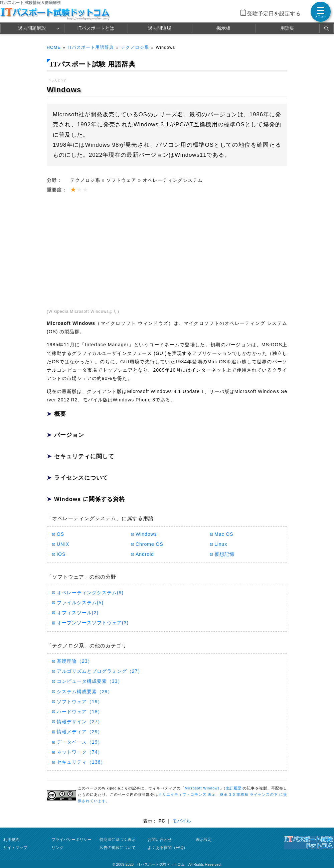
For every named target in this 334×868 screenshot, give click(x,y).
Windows (146, 534)
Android (145, 554)
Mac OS (224, 534)
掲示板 (223, 28)
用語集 (287, 28)
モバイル (182, 821)
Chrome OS (149, 544)
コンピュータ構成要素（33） (90, 681)
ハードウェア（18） (80, 712)
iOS (61, 554)
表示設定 (204, 840)
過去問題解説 (32, 28)
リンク (57, 848)
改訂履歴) (234, 788)
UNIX (63, 544)
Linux (221, 544)
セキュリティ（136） (81, 762)
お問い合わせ (160, 840)
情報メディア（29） (80, 732)
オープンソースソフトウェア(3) (93, 623)
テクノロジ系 (135, 47)
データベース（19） (80, 742)
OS (60, 534)
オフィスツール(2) (78, 613)
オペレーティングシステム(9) (90, 593)
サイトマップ (15, 848)
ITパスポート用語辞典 (91, 47)
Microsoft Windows (202, 788)
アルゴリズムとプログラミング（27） (100, 671)
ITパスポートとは (96, 28)
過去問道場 (160, 28)
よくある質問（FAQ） (168, 848)
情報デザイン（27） (80, 722)
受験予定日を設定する (274, 14)
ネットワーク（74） (80, 752)
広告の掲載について (118, 848)
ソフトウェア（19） (80, 702)
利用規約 (11, 840)
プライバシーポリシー (71, 840)
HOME (54, 47)
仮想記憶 (224, 554)
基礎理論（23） (75, 661)
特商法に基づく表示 (118, 840)
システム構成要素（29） (85, 692)
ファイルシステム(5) (80, 603)
